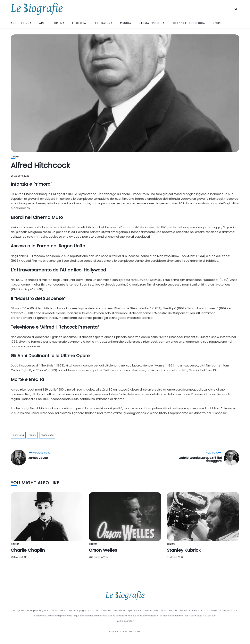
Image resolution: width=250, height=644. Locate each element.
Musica (126, 23)
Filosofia (79, 23)
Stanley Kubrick (184, 550)
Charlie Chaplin (28, 550)
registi (32, 435)
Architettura (21, 23)
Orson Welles (103, 550)
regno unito (47, 435)
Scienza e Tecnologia (189, 23)
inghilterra (18, 435)
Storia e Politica (152, 23)
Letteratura (103, 23)
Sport (217, 23)
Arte (43, 23)
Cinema (59, 23)
